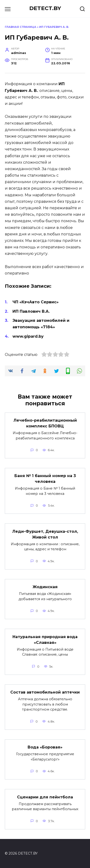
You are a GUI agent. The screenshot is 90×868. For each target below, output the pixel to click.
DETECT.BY (45, 8)
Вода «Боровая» (45, 747)
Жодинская (45, 587)
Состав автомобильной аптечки (45, 692)
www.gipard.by (28, 336)
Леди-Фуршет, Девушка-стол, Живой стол (45, 534)
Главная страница (21, 27)
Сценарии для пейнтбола (45, 797)
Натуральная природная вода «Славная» (45, 639)
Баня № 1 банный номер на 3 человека (45, 479)
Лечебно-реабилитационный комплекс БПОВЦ (45, 423)
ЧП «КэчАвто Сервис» (36, 302)
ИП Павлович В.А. (31, 311)
